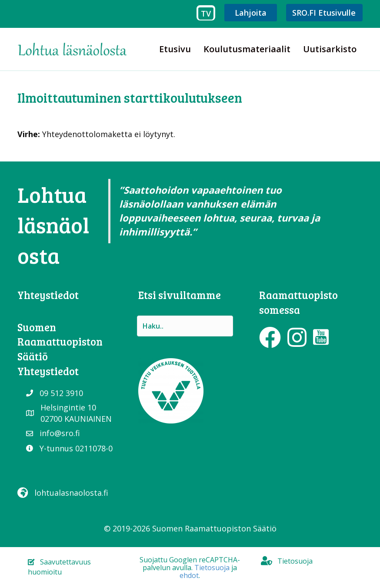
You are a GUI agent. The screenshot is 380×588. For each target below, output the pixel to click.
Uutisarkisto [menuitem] (330, 49)
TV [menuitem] (206, 13)
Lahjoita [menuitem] (251, 13)
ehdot (189, 575)
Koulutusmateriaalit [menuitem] (247, 49)
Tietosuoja (212, 568)
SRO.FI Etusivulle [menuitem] (324, 13)
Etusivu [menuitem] (175, 49)
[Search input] (185, 326)
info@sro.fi (60, 433)
